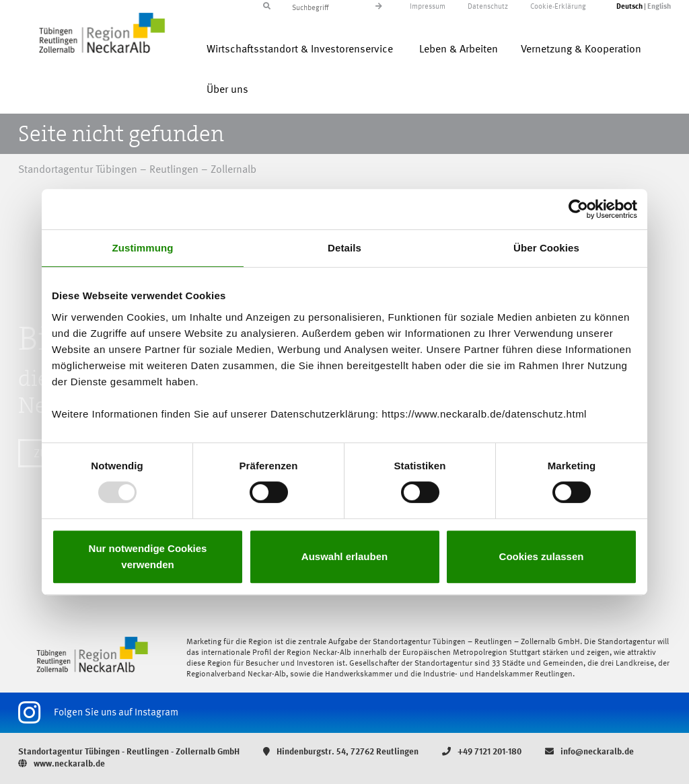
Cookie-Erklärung (558, 7)
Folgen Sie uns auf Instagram (98, 713)
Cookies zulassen (542, 556)
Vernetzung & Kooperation (581, 50)
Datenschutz (488, 7)
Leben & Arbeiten (459, 50)
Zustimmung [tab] (143, 248)
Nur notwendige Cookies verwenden (148, 556)
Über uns (227, 90)
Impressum (428, 7)
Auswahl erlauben (344, 556)
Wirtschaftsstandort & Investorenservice (300, 50)
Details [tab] (344, 248)
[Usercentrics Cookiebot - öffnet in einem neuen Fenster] (578, 209)
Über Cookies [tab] (546, 248)
